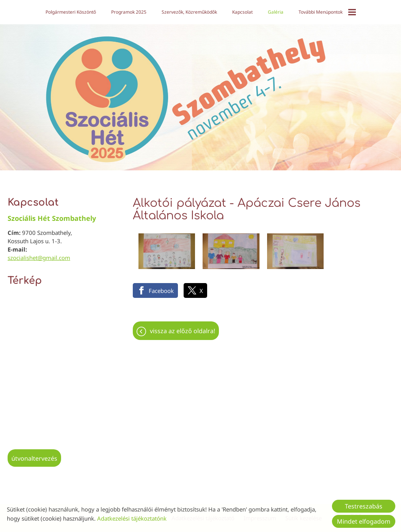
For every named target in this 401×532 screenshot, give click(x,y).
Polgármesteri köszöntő (71, 12)
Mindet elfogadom (364, 521)
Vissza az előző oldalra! (182, 327)
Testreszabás (364, 506)
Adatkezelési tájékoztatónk (132, 518)
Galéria (275, 12)
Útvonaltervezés (34, 455)
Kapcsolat (242, 12)
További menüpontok (327, 12)
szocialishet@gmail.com (39, 254)
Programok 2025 (129, 12)
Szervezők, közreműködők (189, 12)
